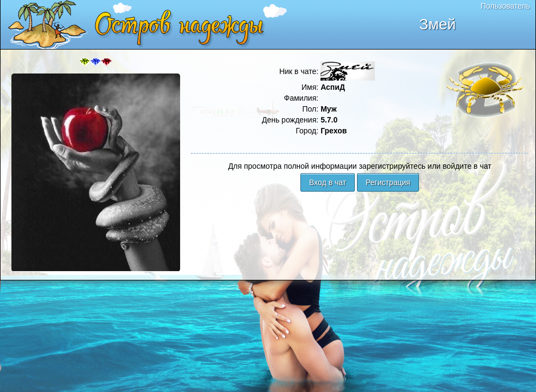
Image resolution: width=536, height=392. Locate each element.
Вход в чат (328, 182)
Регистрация (388, 182)
